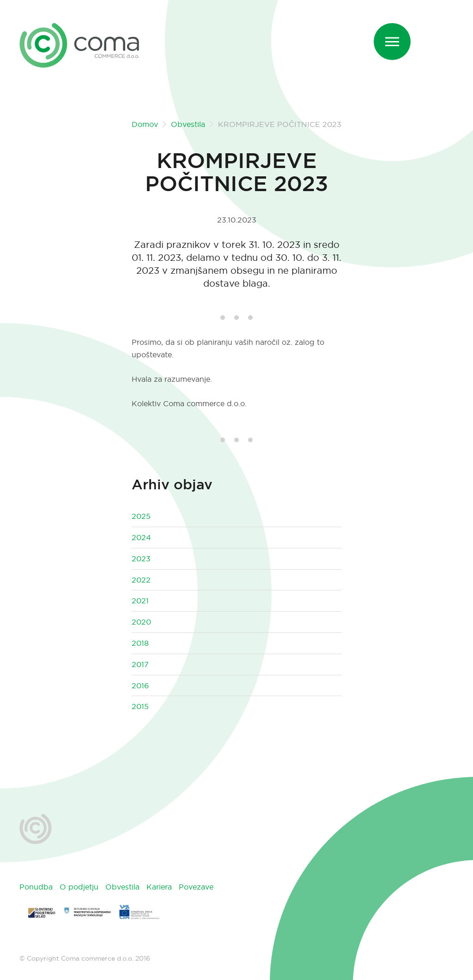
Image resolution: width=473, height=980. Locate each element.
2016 (140, 685)
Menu (398, 33)
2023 (141, 559)
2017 (140, 664)
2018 (140, 643)
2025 (141, 516)
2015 (140, 706)
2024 (141, 537)
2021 (140, 601)
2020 (141, 622)
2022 (141, 580)
